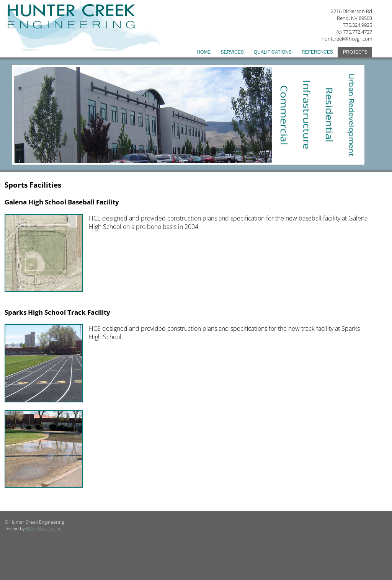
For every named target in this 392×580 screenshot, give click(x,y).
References (317, 52)
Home (204, 52)
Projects (355, 52)
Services (232, 52)
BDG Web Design (44, 529)
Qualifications (273, 52)
